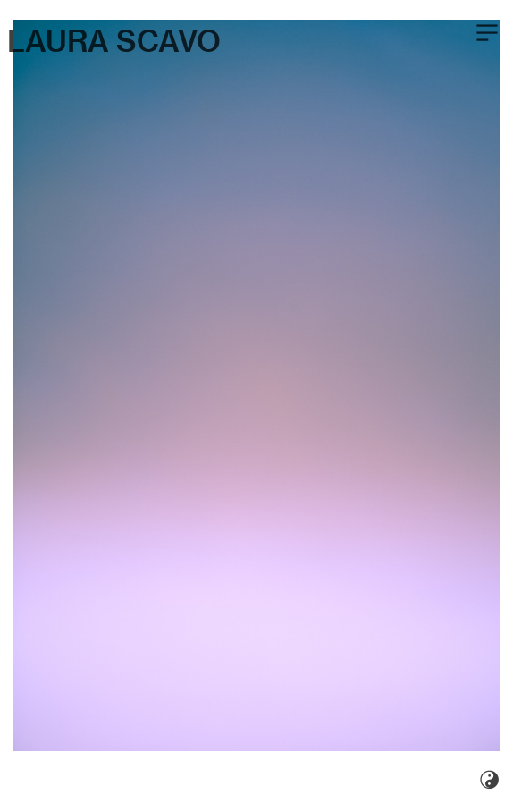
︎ (487, 33)
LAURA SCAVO (114, 41)
